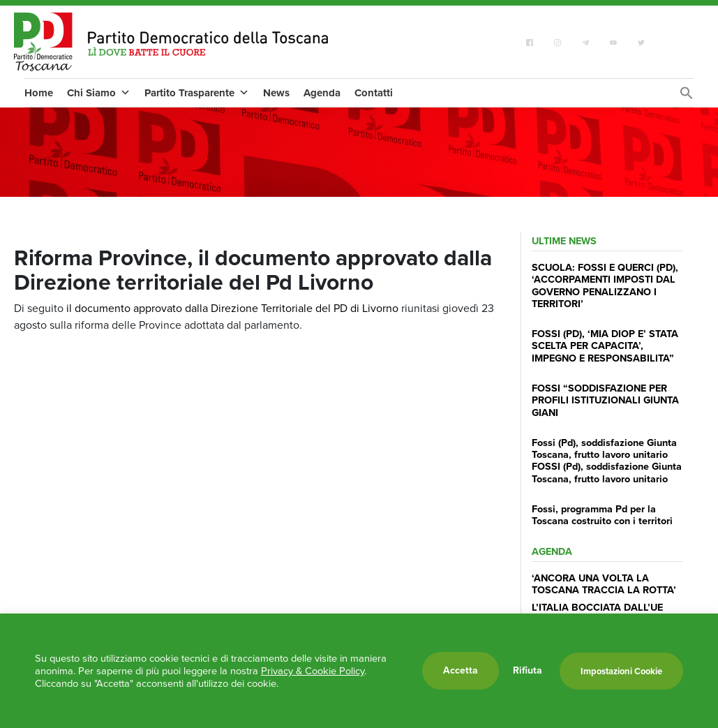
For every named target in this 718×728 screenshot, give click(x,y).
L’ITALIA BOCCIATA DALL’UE (597, 607)
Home (39, 93)
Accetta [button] (461, 670)
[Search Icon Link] (687, 97)
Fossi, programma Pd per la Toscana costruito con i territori (602, 515)
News (276, 93)
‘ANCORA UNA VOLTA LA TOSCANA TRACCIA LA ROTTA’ (604, 584)
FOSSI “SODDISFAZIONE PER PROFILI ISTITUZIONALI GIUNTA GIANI (605, 400)
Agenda (322, 93)
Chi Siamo (99, 93)
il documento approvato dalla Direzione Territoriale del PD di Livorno (232, 308)
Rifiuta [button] (528, 671)
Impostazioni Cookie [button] (621, 671)
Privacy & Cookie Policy (313, 671)
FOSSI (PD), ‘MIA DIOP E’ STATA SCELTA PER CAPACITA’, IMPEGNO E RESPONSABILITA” (605, 346)
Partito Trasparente (197, 93)
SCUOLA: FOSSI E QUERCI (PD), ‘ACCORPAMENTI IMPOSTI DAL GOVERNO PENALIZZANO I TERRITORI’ (605, 285)
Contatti (374, 93)
